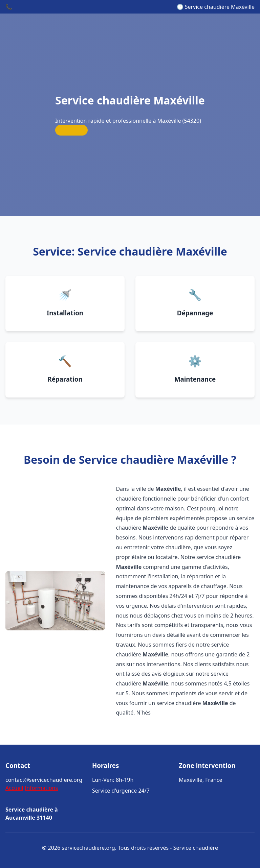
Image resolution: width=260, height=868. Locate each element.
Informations (41, 788)
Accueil (14, 788)
